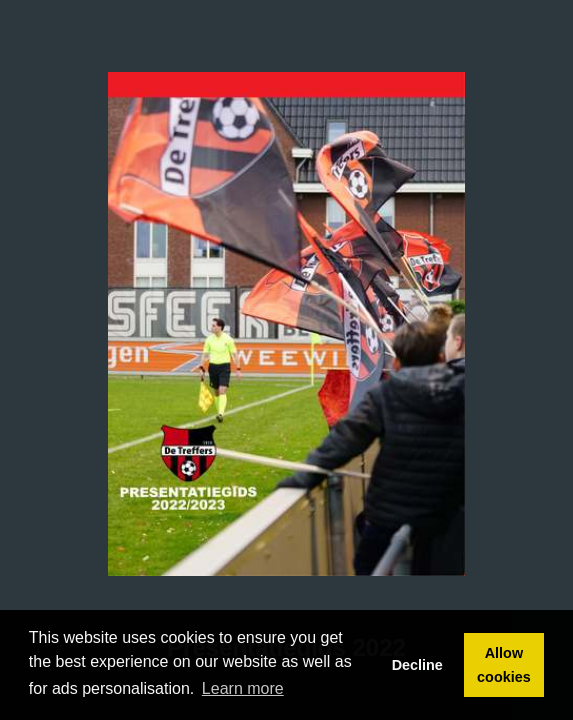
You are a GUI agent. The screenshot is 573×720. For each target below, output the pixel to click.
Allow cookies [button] (504, 665)
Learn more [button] (243, 688)
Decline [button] (417, 665)
